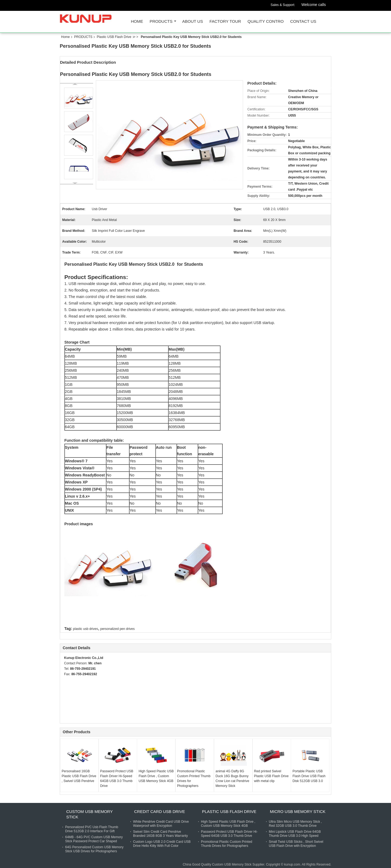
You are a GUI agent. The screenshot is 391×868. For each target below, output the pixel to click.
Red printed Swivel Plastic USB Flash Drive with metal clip (271, 776)
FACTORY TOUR (225, 22)
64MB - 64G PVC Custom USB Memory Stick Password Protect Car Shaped (94, 839)
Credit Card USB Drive (160, 811)
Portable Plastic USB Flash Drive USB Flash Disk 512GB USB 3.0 (309, 776)
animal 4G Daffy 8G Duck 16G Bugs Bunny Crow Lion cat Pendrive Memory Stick (232, 779)
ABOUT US (193, 22)
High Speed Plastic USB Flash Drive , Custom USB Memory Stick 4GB (156, 776)
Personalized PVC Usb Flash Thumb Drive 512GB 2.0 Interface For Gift (92, 829)
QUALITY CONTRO (266, 22)
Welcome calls (314, 5)
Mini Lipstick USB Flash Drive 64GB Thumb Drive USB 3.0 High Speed (295, 834)
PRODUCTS (161, 22)
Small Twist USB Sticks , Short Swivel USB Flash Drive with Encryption (296, 844)
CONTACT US (303, 22)
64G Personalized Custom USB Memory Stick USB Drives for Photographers (94, 849)
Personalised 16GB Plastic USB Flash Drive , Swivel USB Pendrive (79, 776)
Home (137, 22)
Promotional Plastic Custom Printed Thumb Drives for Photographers (194, 779)
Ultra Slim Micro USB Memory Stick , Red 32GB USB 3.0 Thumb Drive (295, 824)
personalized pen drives (117, 629)
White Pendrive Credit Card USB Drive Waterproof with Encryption (161, 824)
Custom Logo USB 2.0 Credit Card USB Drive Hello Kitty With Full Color (162, 844)
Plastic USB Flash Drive (114, 37)
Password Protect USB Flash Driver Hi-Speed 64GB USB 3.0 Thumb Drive (117, 779)
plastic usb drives (86, 629)
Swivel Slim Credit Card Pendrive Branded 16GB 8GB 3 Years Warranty (160, 834)
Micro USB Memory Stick (298, 811)
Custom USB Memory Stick (89, 814)
